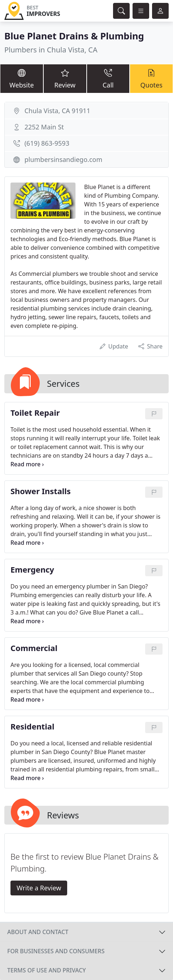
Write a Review (39, 888)
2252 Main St (44, 127)
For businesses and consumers (56, 951)
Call (108, 78)
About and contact (38, 932)
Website (22, 78)
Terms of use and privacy (47, 970)
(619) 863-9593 (47, 143)
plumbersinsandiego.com (64, 159)
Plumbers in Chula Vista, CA (51, 50)
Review (65, 78)
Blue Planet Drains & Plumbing (74, 36)
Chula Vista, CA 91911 (57, 111)
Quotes (151, 78)
